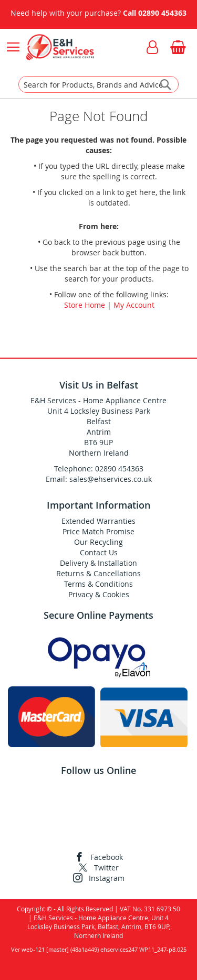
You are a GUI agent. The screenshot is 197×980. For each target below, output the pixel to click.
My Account (134, 305)
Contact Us (99, 552)
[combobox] (98, 84)
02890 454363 (162, 13)
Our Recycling (98, 542)
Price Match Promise (98, 531)
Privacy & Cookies (99, 594)
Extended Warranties (98, 521)
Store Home (85, 305)
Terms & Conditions (98, 584)
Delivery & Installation (98, 563)
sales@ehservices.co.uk (111, 479)
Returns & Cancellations (98, 573)
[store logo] (60, 47)
